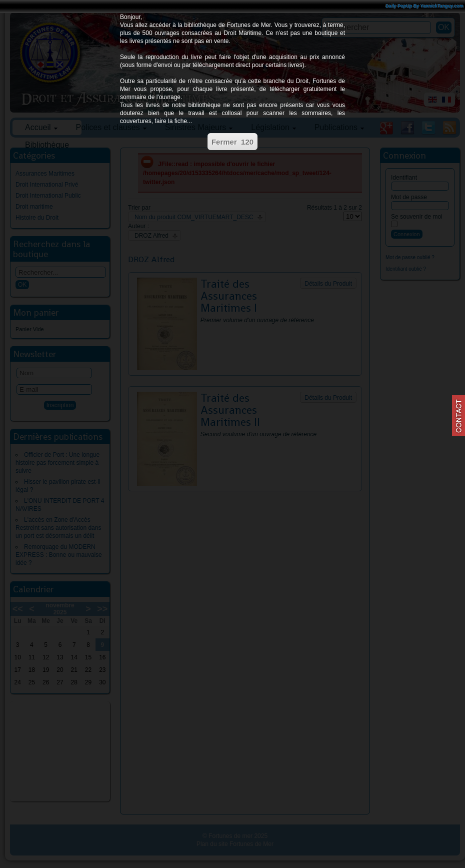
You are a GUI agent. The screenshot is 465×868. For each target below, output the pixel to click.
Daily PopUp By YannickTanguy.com (424, 6)
